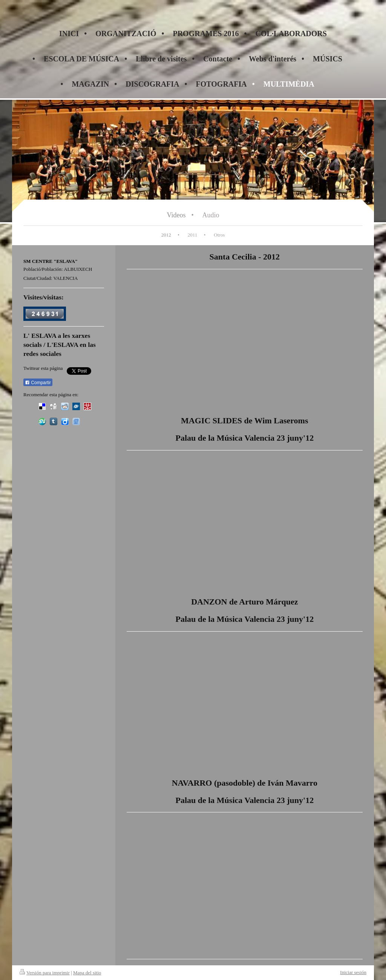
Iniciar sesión (353, 972)
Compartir (38, 383)
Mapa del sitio (87, 973)
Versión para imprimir (45, 973)
